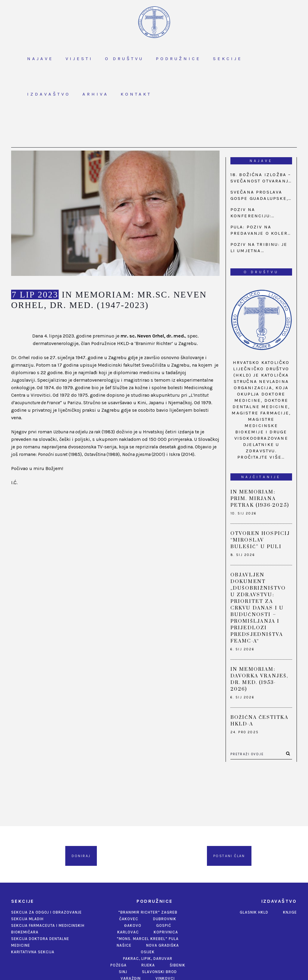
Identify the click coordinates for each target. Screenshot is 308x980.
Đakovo (133, 925)
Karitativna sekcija (33, 952)
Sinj (123, 972)
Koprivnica (166, 932)
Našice (124, 945)
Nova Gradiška (163, 945)
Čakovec (129, 919)
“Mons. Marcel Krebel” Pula (148, 939)
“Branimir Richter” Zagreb (148, 912)
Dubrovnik (165, 919)
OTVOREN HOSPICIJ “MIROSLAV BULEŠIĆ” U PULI (260, 540)
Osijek (148, 952)
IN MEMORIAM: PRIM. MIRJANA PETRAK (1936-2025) (260, 499)
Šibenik (177, 965)
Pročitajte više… (261, 457)
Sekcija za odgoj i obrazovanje (46, 912)
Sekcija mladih (27, 919)
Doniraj (81, 856)
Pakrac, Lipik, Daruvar (148, 959)
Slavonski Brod (159, 972)
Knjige (290, 912)
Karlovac (128, 932)
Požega (119, 965)
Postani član (229, 856)
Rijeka (148, 965)
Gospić (164, 925)
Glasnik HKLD (254, 912)
